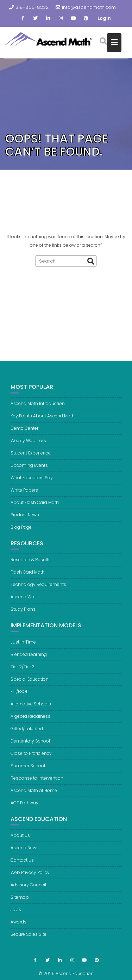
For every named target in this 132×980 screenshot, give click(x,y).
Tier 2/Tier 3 (23, 670)
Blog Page (21, 530)
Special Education (30, 682)
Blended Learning (29, 658)
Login (104, 18)
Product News (25, 518)
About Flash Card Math (35, 506)
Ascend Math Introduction (38, 407)
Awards (18, 925)
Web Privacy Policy (30, 876)
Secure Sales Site (29, 937)
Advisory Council (28, 888)
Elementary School (30, 744)
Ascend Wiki (23, 600)
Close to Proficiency (31, 756)
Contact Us (22, 863)
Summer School (28, 769)
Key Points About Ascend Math (43, 419)
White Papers (24, 493)
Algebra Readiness (30, 719)
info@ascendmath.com (86, 7)
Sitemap (20, 900)
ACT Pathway (24, 806)
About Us (20, 838)
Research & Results (31, 563)
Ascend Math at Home (34, 794)
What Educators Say (32, 481)
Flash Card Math (28, 575)
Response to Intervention (37, 781)
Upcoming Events (29, 468)
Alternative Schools (31, 707)
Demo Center (24, 431)
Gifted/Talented (27, 732)
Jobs (16, 913)
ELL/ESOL (19, 695)
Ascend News (25, 851)
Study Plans (23, 612)
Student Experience (31, 456)
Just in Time (23, 645)
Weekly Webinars (28, 444)
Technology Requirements (38, 588)
